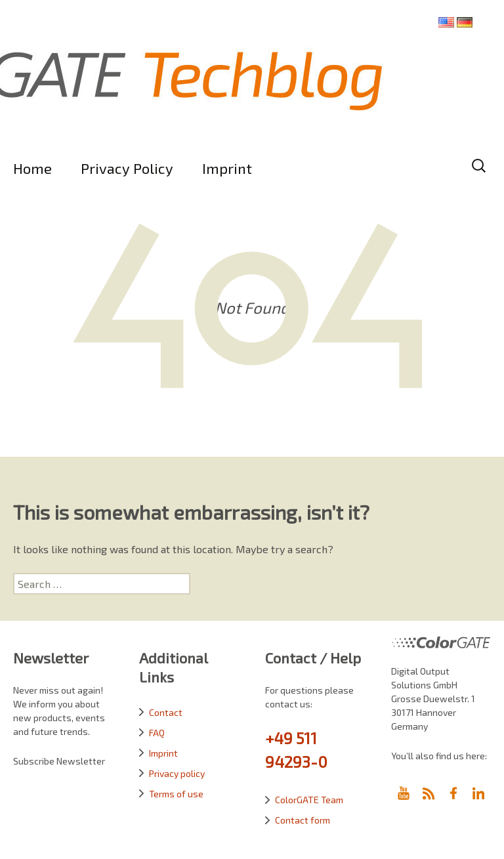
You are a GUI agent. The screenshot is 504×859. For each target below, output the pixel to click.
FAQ (157, 733)
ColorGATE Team (309, 800)
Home (32, 168)
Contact (166, 712)
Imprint (227, 168)
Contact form (303, 820)
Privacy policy (177, 773)
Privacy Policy (127, 168)
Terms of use (176, 794)
